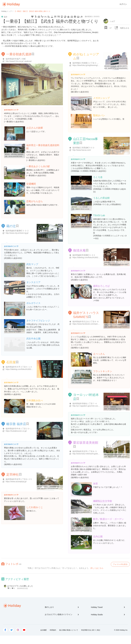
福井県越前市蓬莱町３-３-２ (17, 231)
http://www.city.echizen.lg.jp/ (17, 233)
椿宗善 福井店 (16, 424)
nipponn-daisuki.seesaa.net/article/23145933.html (90, 209)
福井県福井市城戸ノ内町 (16, 59)
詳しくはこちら (97, 568)
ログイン (123, 4)
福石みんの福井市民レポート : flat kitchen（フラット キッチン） (90, 380)
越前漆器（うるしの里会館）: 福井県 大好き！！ (86, 207)
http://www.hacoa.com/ (82, 150)
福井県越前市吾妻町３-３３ (84, 255)
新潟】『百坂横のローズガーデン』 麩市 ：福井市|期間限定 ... (90, 528)
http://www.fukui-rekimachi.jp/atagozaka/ (89, 454)
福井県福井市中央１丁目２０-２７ (20, 429)
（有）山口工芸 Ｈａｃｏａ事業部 (114, 151)
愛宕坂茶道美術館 (86, 443)
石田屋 (11, 362)
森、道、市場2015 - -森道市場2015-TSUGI (84, 224)
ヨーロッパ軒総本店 (110, 407)
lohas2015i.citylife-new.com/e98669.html (87, 188)
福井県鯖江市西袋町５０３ (83, 148)
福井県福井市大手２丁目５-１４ (19, 367)
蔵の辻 (11, 226)
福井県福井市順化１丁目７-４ (85, 404)
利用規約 (53, 630)
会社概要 (43, 630)
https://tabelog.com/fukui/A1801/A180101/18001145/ (27, 369)
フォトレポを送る (120, 564)
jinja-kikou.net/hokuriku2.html (50, 489)
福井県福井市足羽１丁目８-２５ (19, 479)
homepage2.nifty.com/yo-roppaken (118, 409)
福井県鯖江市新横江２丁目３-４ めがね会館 (90, 63)
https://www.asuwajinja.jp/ (16, 482)
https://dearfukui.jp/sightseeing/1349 (87, 65)
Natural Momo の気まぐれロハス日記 (82, 186)
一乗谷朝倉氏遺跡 (19, 54)
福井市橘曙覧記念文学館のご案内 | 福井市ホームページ (88, 510)
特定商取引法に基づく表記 (91, 630)
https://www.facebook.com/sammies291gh (90, 324)
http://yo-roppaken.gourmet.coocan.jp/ (88, 406)
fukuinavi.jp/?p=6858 (15, 332)
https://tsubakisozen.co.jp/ (16, 431)
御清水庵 (79, 250)
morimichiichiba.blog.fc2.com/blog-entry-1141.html (90, 227)
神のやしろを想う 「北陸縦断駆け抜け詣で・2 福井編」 (54, 486)
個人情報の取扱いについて (69, 630)
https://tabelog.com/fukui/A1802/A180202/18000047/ (94, 257)
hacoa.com (111, 153)
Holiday (11, 4)
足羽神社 (13, 474)
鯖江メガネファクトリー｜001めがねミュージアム (86, 107)
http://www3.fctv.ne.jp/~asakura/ (19, 61)
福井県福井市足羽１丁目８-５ (85, 451)
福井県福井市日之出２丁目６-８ (86, 322)
